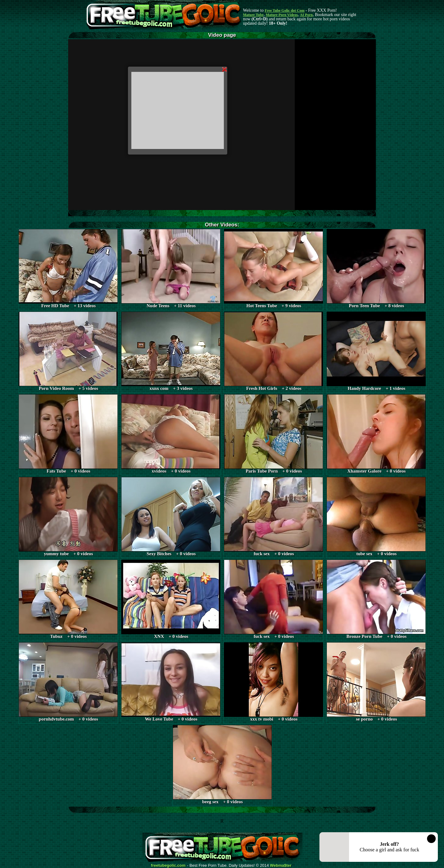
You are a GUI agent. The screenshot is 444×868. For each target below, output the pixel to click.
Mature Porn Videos (282, 15)
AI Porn (306, 15)
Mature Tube (253, 15)
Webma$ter (281, 866)
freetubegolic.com (168, 866)
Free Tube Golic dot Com (284, 10)
